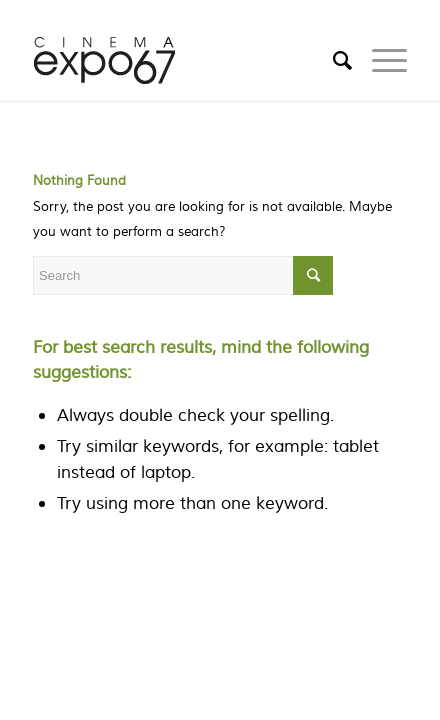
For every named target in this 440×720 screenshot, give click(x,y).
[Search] (332, 61)
